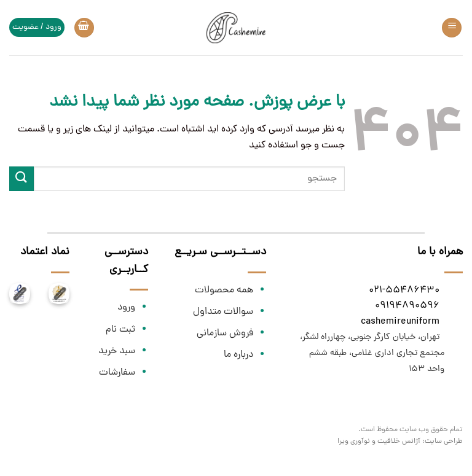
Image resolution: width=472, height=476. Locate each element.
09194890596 (407, 306)
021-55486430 (404, 291)
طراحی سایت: (442, 442)
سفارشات (117, 373)
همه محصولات (224, 291)
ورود (126, 308)
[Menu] (452, 28)
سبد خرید (117, 351)
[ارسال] (22, 178)
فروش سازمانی (225, 334)
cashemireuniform (400, 322)
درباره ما (238, 355)
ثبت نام (120, 330)
